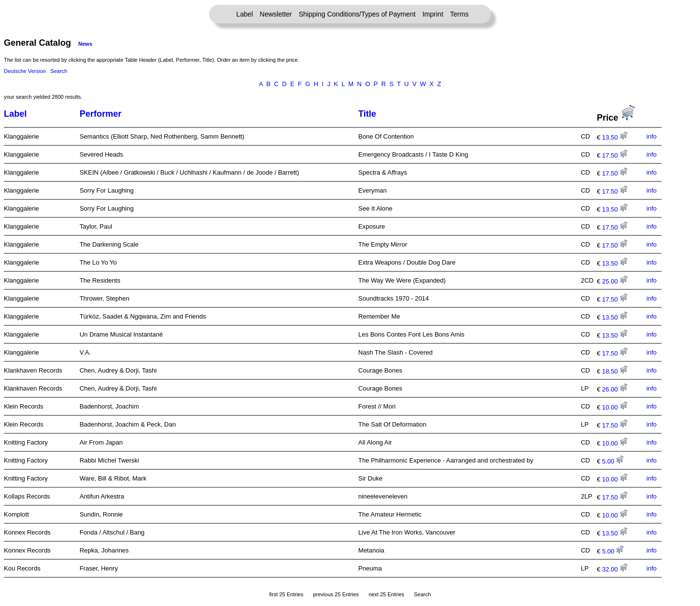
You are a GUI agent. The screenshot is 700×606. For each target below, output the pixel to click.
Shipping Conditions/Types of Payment (357, 14)
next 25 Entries (386, 594)
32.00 (615, 569)
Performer (101, 114)
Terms (459, 14)
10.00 (615, 407)
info (652, 136)
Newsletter (276, 14)
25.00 (615, 281)
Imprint (433, 14)
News (85, 44)
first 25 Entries (286, 594)
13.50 (615, 137)
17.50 (615, 155)
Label (245, 14)
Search (59, 71)
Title (367, 114)
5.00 (613, 461)
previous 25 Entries (336, 594)
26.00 (615, 389)
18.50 (615, 371)
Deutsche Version (25, 71)
